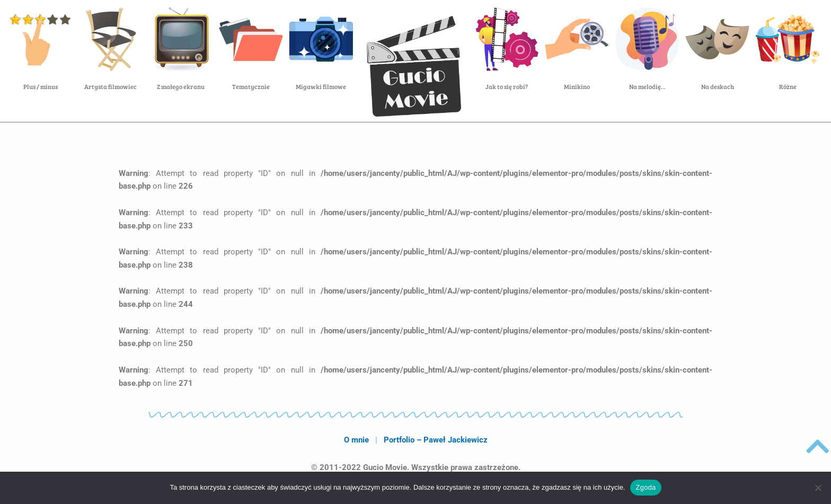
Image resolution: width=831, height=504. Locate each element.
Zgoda (646, 487)
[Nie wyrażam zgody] (818, 488)
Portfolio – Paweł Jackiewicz (436, 440)
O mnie (356, 440)
